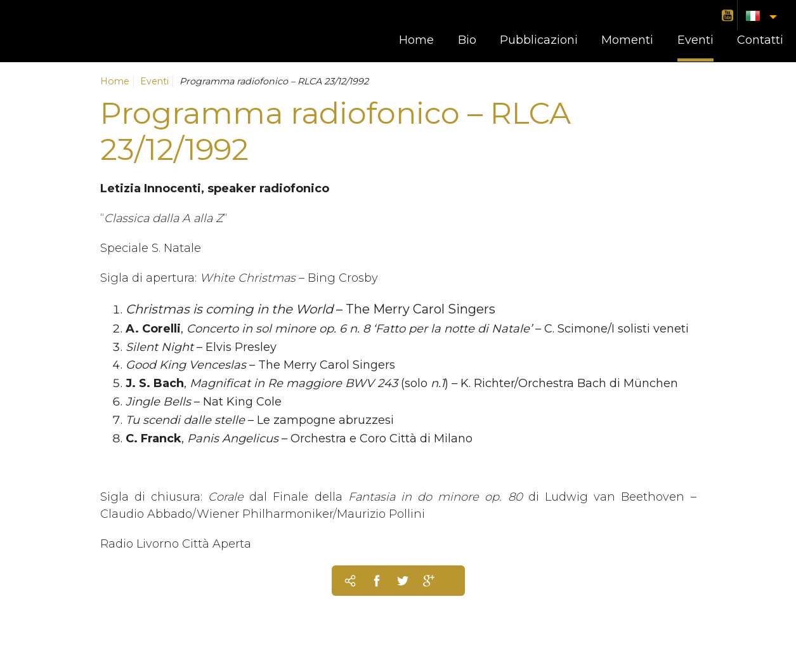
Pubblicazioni (539, 40)
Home (416, 40)
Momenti (627, 40)
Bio (467, 40)
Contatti (760, 40)
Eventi (695, 40)
